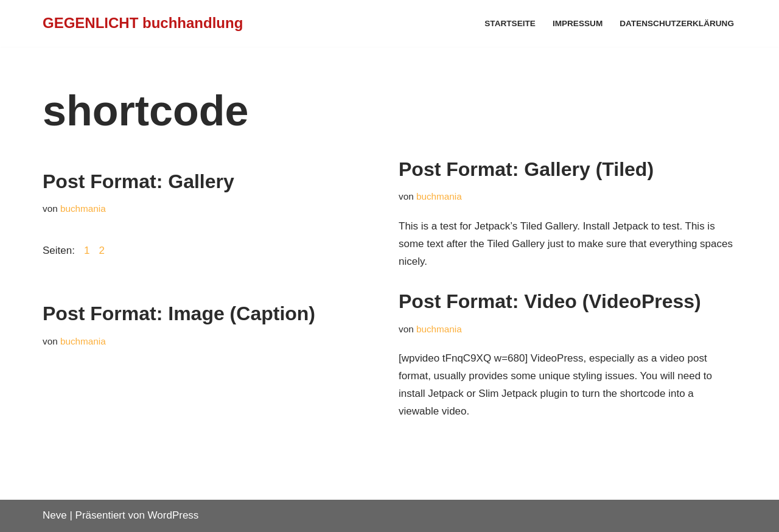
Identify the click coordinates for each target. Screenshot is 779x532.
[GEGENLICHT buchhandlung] (143, 23)
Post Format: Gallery (138, 181)
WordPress (173, 515)
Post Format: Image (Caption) (179, 313)
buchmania (83, 208)
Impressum (578, 23)
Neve (55, 515)
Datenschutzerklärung (677, 23)
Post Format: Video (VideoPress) (550, 301)
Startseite (510, 23)
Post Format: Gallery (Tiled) (526, 169)
